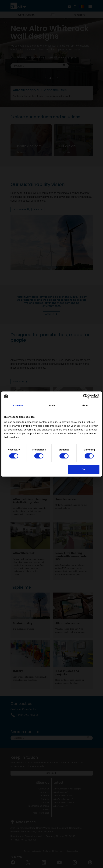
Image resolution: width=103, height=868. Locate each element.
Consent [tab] (18, 405)
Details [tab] (52, 405)
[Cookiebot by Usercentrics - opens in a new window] (85, 396)
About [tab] (85, 405)
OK (84, 469)
